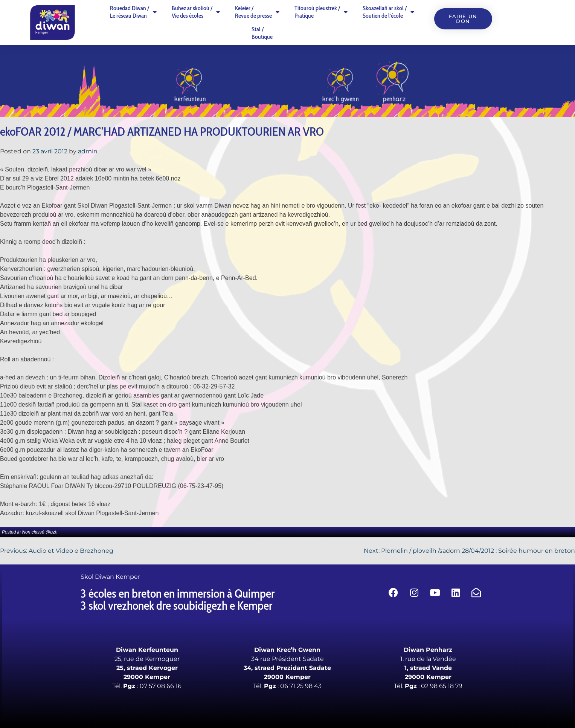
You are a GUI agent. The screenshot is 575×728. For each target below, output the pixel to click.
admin (88, 151)
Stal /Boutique (262, 33)
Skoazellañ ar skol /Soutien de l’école (388, 12)
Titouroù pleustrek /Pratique (321, 12)
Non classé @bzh (40, 532)
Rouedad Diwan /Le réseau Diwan (133, 12)
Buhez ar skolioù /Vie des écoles (196, 12)
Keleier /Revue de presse (257, 12)
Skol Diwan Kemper (110, 577)
